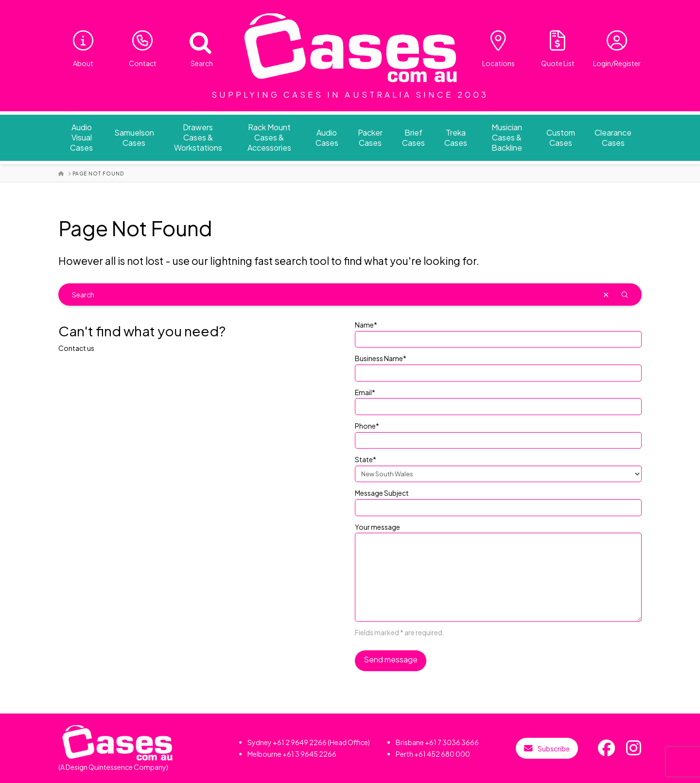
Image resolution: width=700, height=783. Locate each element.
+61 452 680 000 (442, 754)
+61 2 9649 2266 (300, 742)
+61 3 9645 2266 (309, 754)
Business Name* (498, 366)
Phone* (498, 434)
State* (498, 467)
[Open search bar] (194, 41)
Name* (498, 332)
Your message (498, 533)
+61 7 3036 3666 (452, 742)
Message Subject (498, 501)
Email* (498, 400)
